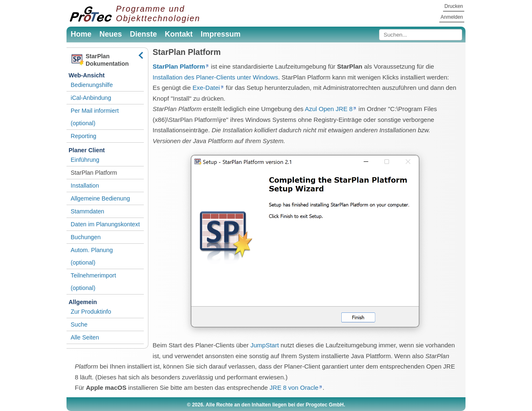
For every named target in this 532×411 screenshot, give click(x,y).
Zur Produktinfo (91, 312)
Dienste (143, 34)
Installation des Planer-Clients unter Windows (215, 77)
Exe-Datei (206, 88)
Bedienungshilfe (92, 85)
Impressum (221, 34)
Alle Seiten (85, 337)
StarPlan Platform (94, 173)
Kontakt (179, 34)
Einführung (85, 160)
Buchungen (86, 237)
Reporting (84, 136)
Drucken (454, 6)
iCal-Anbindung (91, 98)
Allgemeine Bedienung (100, 198)
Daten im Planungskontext (105, 224)
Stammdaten (87, 211)
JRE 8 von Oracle (294, 387)
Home (81, 34)
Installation (85, 186)
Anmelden (452, 17)
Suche (79, 324)
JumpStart (264, 345)
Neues (111, 34)
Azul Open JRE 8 (329, 109)
